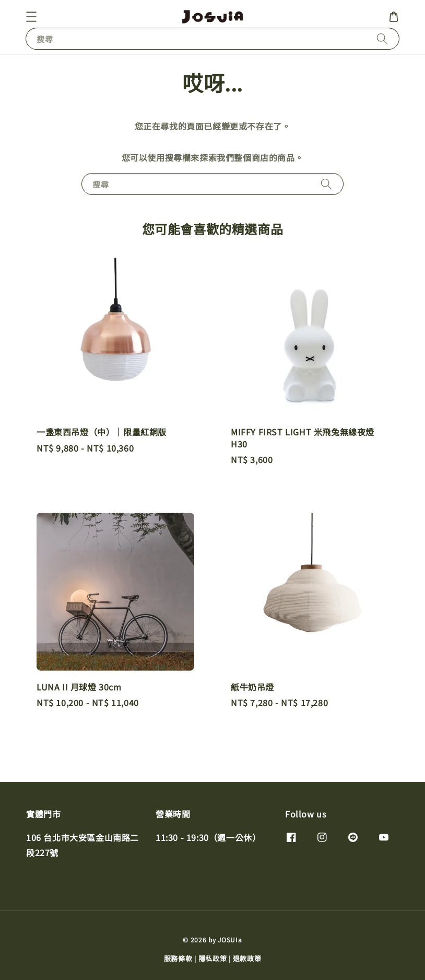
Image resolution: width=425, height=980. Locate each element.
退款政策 (247, 958)
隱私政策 (213, 958)
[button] (31, 17)
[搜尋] (382, 38)
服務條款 (178, 958)
